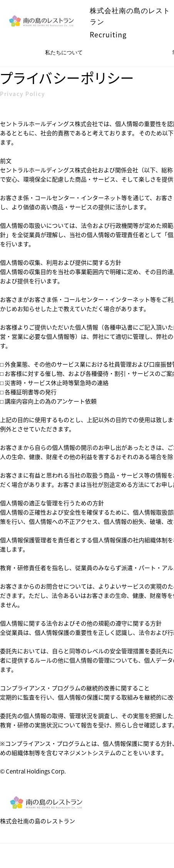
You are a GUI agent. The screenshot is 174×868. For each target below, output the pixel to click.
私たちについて (64, 52)
